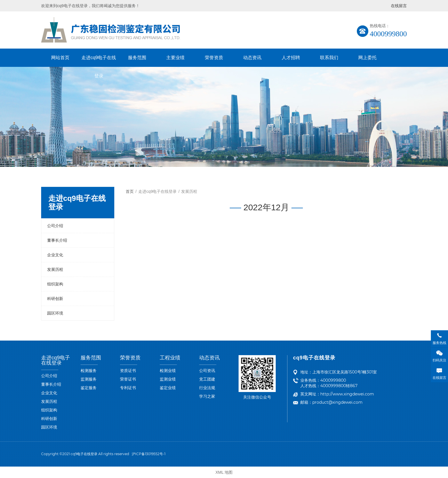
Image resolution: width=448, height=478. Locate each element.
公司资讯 (207, 371)
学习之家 (207, 396)
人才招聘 (291, 58)
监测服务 (89, 379)
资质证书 (128, 371)
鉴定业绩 (168, 388)
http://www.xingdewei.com (347, 394)
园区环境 (55, 313)
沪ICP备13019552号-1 (149, 454)
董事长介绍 (57, 240)
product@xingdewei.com (337, 402)
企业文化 (55, 255)
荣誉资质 (214, 58)
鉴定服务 (89, 388)
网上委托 (367, 58)
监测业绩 (168, 379)
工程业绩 (170, 358)
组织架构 (55, 284)
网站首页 (60, 58)
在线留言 (399, 6)
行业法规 (207, 388)
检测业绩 (168, 371)
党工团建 (207, 379)
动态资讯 (252, 58)
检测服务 (89, 371)
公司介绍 (55, 226)
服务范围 (137, 58)
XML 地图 (224, 472)
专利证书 (128, 388)
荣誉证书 (128, 379)
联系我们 (329, 58)
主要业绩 (175, 58)
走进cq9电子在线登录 (99, 61)
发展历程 (55, 269)
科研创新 (55, 299)
